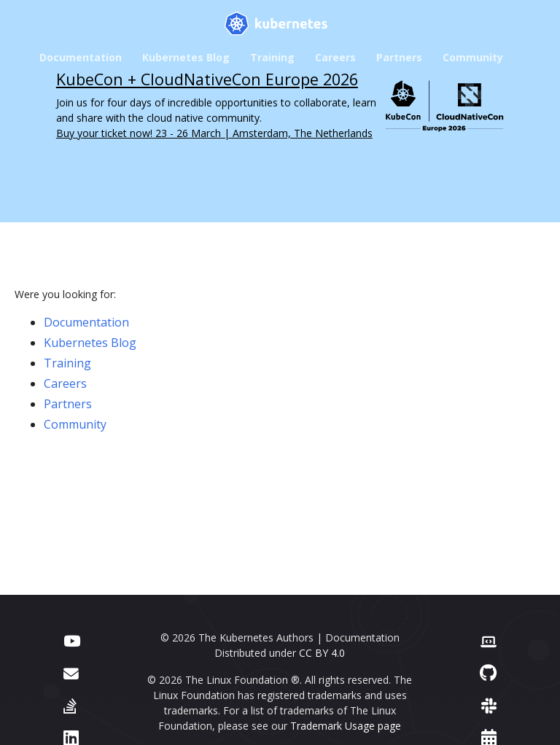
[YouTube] (72, 640)
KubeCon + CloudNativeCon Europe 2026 (207, 79)
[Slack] (489, 705)
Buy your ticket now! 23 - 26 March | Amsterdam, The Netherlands (214, 133)
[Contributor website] (489, 640)
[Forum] (71, 672)
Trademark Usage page (346, 726)
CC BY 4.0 (322, 653)
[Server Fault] (70, 705)
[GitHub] (488, 672)
